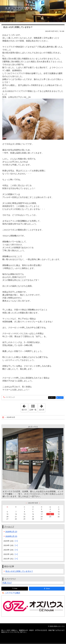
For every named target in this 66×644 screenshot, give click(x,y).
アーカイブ (9, 527)
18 (50, 514)
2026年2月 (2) (11, 532)
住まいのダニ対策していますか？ (18, 27)
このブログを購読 (12, 593)
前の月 (25, 407)
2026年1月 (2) (11, 536)
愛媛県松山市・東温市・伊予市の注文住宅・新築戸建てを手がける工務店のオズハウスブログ (33, 11)
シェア (61, 398)
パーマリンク (10, 397)
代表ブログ (7, 583)
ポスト (53, 398)
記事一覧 (33, 410)
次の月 (42, 407)
